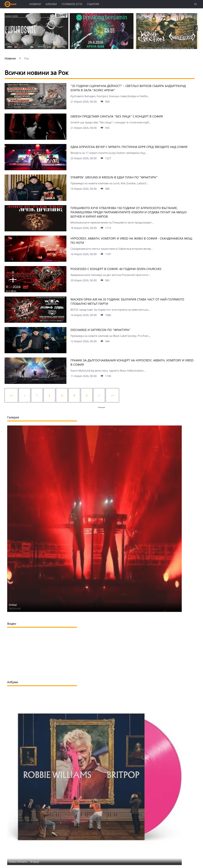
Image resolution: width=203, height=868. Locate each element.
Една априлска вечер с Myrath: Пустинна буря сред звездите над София (129, 147)
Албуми (51, 4)
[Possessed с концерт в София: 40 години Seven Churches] (35, 291)
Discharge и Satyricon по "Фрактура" (101, 330)
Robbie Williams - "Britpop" (25, 862)
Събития (93, 4)
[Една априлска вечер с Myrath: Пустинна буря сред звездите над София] (35, 169)
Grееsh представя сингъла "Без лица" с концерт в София (117, 116)
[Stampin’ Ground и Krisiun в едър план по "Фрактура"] (35, 200)
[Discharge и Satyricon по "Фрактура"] (35, 352)
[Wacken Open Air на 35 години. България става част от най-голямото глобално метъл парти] (35, 322)
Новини (35, 4)
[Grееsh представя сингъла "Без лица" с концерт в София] (35, 139)
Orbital (13, 605)
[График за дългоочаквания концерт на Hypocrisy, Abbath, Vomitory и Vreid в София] (35, 383)
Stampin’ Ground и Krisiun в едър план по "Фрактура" (114, 177)
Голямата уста (72, 4)
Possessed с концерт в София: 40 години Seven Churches (116, 269)
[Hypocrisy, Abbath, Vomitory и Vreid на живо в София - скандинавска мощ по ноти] (35, 261)
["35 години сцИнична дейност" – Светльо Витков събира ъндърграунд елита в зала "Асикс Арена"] (35, 108)
